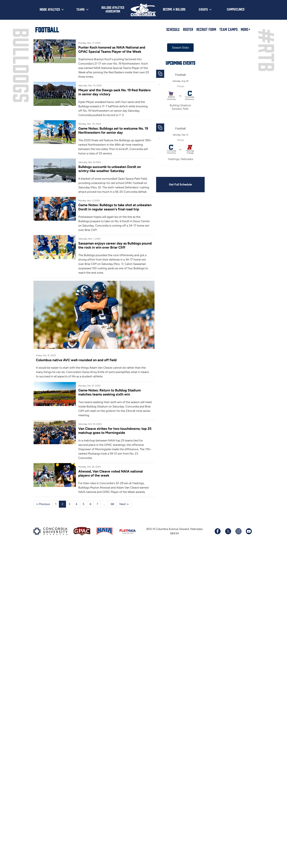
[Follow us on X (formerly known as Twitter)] (228, 531)
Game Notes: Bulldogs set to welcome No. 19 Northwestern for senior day (113, 130)
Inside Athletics (50, 9)
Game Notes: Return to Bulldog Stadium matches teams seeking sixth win (110, 392)
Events (203, 9)
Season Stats (180, 48)
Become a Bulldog (174, 9)
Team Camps (228, 29)
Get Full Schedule (180, 184)
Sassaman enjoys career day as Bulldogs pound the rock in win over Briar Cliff (115, 245)
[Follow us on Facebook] (218, 531)
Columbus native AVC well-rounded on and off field (76, 360)
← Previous (43, 504)
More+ (246, 29)
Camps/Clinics (236, 9)
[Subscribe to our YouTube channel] (249, 531)
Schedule (173, 29)
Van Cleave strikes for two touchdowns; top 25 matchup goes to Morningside (115, 431)
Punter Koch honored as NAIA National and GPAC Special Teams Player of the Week (112, 49)
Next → (124, 504)
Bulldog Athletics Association (113, 9)
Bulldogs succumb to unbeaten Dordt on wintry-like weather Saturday (110, 169)
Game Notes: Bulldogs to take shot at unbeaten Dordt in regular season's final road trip (115, 207)
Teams (80, 9)
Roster (188, 29)
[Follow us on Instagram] (238, 531)
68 (112, 504)
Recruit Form (206, 29)
